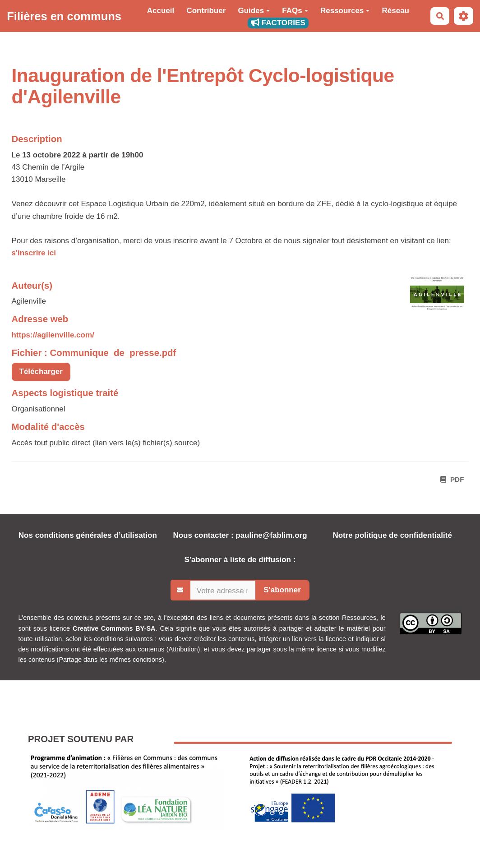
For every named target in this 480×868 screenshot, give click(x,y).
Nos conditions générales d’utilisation (88, 535)
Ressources (345, 11)
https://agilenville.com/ (53, 335)
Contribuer (206, 11)
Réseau (396, 11)
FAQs (295, 11)
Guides (254, 11)
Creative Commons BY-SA (114, 628)
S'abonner (282, 590)
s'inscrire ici (34, 253)
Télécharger (41, 372)
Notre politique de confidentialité (392, 535)
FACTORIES (278, 23)
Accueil (161, 11)
